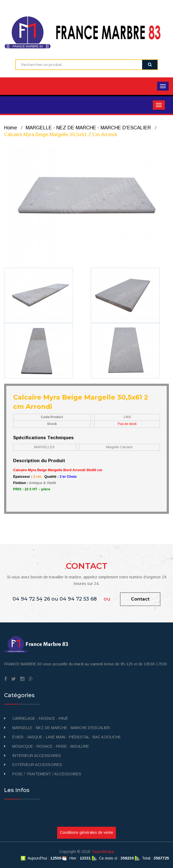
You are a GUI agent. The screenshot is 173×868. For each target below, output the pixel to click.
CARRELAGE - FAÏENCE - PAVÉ (40, 718)
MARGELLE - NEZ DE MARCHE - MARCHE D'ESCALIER (88, 128)
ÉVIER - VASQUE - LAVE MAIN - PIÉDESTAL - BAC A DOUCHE (67, 737)
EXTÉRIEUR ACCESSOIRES (37, 765)
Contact (140, 599)
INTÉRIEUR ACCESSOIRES (37, 756)
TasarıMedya (103, 852)
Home (11, 128)
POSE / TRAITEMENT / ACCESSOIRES (47, 774)
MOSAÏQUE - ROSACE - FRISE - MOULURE (51, 746)
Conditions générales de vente (86, 832)
